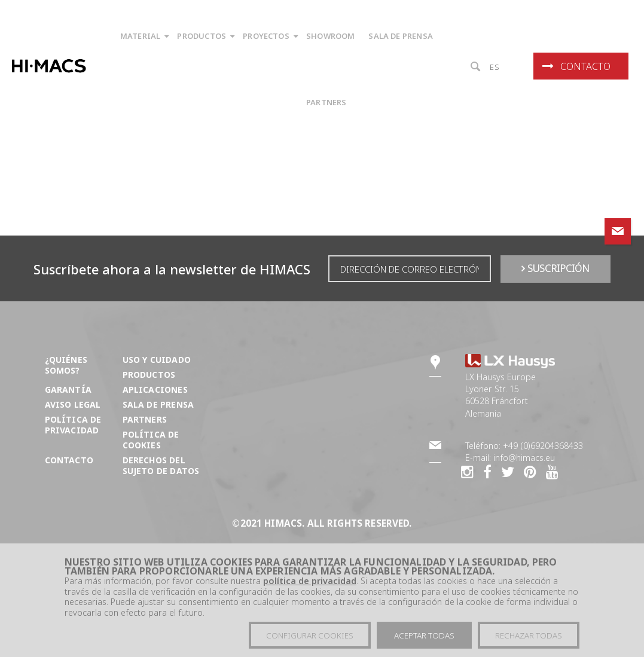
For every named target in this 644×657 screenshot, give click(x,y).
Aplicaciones (155, 389)
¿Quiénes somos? (66, 365)
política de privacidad (310, 584)
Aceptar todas (424, 638)
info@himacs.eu (524, 458)
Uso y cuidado (157, 360)
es (495, 67)
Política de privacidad (73, 425)
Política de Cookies (151, 440)
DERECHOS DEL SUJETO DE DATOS (161, 465)
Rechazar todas (529, 638)
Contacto (576, 66)
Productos (149, 375)
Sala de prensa (158, 404)
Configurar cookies (310, 638)
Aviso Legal (73, 404)
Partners (145, 419)
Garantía (68, 389)
